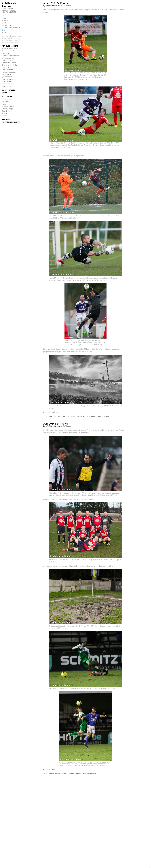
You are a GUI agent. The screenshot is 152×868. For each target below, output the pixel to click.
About (4, 32)
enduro (51, 416)
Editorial (5, 16)
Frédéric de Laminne (9, 5)
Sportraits (5, 23)
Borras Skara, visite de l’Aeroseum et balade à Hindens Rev (10, 51)
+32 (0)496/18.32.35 (9, 12)
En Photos (5, 102)
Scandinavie (6, 111)
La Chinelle (80, 416)
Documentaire (7, 99)
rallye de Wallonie (89, 773)
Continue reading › (51, 412)
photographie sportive (100, 416)
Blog (4, 30)
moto (88, 416)
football (58, 416)
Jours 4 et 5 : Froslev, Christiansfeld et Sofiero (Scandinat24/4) (10, 65)
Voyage (5, 113)
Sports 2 (5, 21)
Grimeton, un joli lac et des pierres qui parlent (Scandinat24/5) (11, 58)
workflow (5, 116)
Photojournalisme (8, 106)
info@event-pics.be (9, 10)
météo (72, 773)
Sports (4, 18)
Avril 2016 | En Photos (56, 424)
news (4, 104)
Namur (78, 773)
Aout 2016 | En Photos (56, 3)
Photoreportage (7, 109)
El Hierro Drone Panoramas (11, 28)
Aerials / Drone (7, 25)
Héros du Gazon (68, 416)
